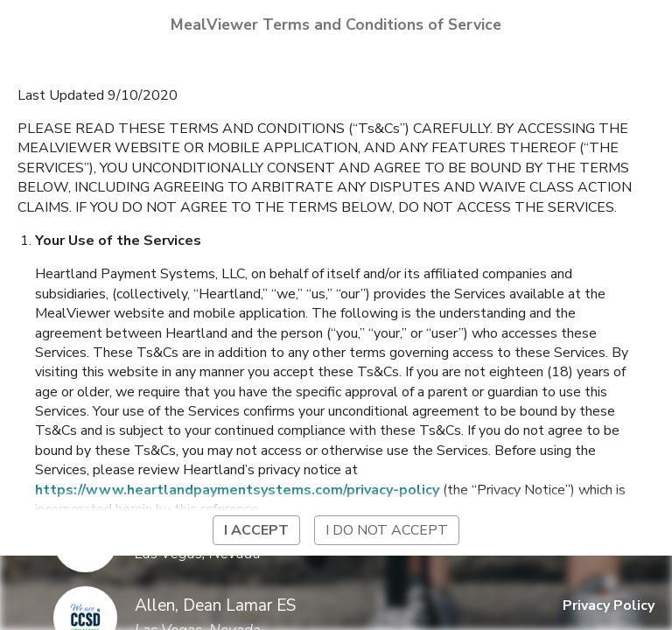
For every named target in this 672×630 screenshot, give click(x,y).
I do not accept (387, 530)
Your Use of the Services (118, 241)
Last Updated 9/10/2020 (98, 95)
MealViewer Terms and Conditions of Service (336, 24)
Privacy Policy (609, 605)
